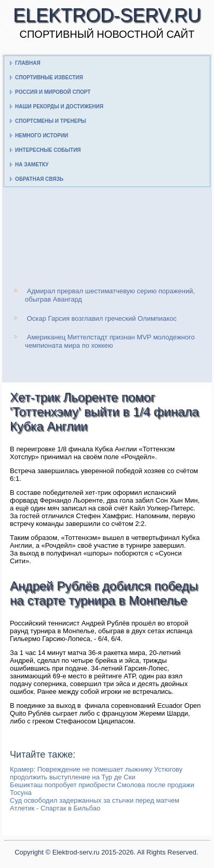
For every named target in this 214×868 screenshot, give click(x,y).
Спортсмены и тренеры (50, 121)
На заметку (32, 165)
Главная (28, 63)
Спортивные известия (49, 77)
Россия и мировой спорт (53, 92)
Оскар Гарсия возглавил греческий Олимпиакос (102, 318)
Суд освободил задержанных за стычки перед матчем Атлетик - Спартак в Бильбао (95, 804)
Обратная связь (39, 179)
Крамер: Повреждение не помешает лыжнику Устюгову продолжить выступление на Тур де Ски (96, 773)
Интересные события (48, 150)
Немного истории (42, 136)
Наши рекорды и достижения (59, 106)
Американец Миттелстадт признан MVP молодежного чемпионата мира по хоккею (110, 341)
